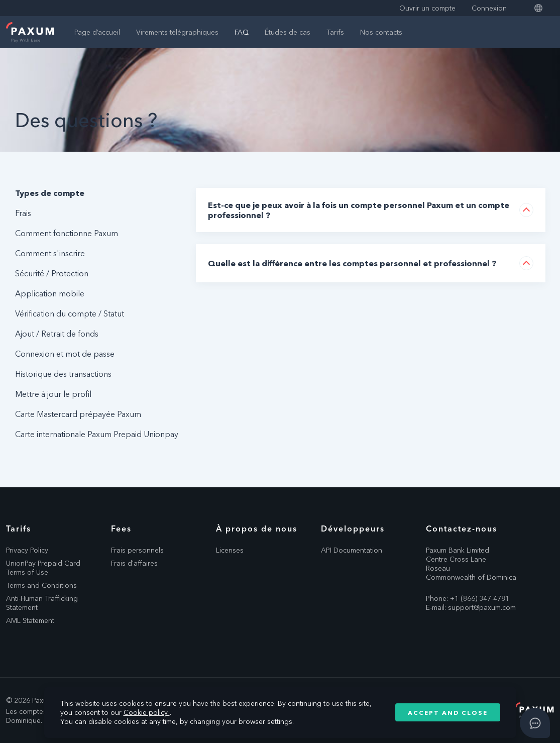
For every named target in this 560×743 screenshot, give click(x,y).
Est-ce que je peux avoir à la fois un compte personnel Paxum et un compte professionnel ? (359, 210)
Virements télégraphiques (177, 32)
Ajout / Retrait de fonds (57, 334)
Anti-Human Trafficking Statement (42, 603)
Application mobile (50, 293)
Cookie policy (147, 712)
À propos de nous (257, 528)
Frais (23, 213)
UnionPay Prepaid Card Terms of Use (43, 568)
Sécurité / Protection (52, 273)
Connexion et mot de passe (65, 354)
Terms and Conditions (41, 585)
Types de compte (50, 193)
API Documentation (352, 550)
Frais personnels (137, 550)
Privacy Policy (27, 550)
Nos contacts (381, 32)
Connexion (489, 8)
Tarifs (335, 32)
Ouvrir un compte (427, 8)
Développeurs (353, 528)
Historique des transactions (63, 374)
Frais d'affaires (134, 563)
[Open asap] (535, 723)
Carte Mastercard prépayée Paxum (78, 414)
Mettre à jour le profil (53, 394)
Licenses (230, 550)
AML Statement (30, 620)
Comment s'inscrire (50, 253)
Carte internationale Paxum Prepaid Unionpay (97, 434)
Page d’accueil (97, 32)
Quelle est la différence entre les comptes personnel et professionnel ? (352, 263)
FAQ (242, 32)
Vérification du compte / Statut (70, 313)
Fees (121, 528)
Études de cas (288, 32)
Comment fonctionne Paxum (67, 233)
